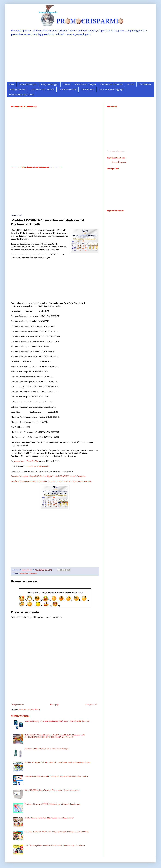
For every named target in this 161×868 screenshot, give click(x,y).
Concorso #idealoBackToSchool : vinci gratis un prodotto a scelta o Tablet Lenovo (56, 776)
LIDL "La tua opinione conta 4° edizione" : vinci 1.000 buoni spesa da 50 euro (55, 846)
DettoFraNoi (23, 573)
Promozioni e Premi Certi (112, 84)
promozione (19, 461)
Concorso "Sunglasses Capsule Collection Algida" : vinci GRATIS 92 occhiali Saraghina (48, 476)
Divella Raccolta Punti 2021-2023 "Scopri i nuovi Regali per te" (49, 818)
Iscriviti (131, 84)
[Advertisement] (80, 59)
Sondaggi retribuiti (17, 89)
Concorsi (67, 84)
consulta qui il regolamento (37, 466)
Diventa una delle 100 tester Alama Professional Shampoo (47, 749)
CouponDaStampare (28, 84)
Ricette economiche (67, 89)
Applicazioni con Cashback (42, 89)
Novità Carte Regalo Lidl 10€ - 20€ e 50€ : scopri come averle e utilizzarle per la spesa (58, 762)
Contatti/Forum (87, 89)
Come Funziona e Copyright (111, 89)
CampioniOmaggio (50, 84)
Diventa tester (145, 84)
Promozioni (33, 573)
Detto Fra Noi (32, 461)
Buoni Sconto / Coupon (85, 84)
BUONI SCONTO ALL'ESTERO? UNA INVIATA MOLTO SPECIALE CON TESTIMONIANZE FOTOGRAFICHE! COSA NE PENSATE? (55, 736)
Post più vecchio (92, 705)
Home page (55, 705)
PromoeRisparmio (119, 162)
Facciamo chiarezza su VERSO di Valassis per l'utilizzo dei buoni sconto (52, 804)
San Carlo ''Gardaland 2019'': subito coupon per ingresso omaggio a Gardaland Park (57, 832)
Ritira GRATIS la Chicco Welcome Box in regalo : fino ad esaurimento (52, 790)
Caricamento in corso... (116, 151)
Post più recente (18, 705)
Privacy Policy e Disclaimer (21, 95)
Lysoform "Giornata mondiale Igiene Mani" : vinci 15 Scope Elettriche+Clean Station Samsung (51, 481)
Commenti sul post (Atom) (30, 709)
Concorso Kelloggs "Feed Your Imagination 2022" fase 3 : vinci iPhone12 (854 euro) (57, 721)
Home (12, 84)
